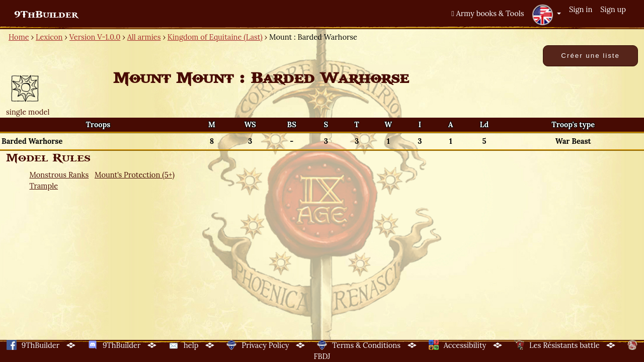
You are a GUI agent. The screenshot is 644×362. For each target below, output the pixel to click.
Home (19, 37)
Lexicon (49, 37)
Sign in (581, 9)
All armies (144, 37)
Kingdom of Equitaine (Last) (215, 37)
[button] (546, 15)
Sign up (613, 9)
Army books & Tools (488, 13)
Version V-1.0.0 (95, 37)
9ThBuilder (46, 15)
